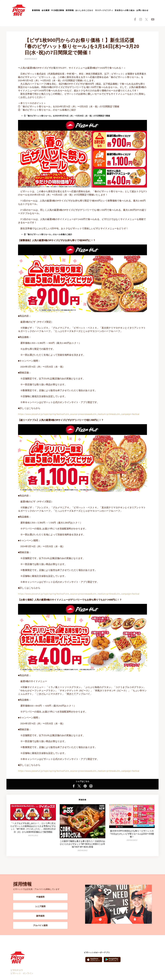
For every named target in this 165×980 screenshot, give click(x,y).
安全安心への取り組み (125, 10)
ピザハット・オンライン (22, 973)
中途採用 (40, 897)
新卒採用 (40, 916)
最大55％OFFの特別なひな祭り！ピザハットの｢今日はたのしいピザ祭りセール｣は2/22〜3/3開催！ (132, 834)
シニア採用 (40, 906)
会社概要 (46, 10)
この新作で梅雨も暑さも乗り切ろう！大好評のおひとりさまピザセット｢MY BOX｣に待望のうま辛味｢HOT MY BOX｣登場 (82, 844)
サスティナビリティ (104, 10)
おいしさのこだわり (84, 10)
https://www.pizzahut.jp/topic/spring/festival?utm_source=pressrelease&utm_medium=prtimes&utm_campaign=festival (79, 414)
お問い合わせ (142, 10)
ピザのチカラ (17, 970)
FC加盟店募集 (58, 10)
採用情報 (70, 10)
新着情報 (36, 10)
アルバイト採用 (40, 925)
